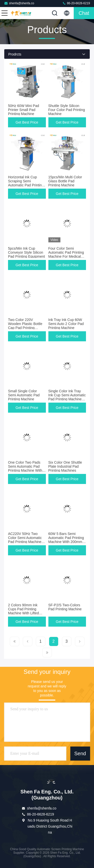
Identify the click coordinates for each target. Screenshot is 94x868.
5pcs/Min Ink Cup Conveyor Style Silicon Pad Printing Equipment (26, 252)
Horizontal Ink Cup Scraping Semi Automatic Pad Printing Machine (26, 183)
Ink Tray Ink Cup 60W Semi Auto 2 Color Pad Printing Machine (66, 324)
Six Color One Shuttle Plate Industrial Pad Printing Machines (65, 466)
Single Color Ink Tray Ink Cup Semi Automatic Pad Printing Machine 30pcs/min (67, 397)
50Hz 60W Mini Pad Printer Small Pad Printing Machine (24, 110)
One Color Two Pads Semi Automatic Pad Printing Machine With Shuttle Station (25, 468)
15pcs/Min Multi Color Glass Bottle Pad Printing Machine (65, 181)
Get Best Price (27, 122)
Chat (84, 13)
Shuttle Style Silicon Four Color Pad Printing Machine (67, 110)
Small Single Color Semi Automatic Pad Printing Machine (24, 395)
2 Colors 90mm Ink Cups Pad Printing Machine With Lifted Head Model (23, 611)
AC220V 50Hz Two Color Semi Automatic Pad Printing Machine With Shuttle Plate (25, 540)
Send (80, 753)
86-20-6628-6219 (76, 3)
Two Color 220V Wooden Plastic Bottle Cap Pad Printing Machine (25, 326)
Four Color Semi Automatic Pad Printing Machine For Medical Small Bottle (66, 254)
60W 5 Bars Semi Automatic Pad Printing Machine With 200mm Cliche (66, 540)
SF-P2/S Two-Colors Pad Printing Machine (65, 607)
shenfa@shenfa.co (19, 3)
